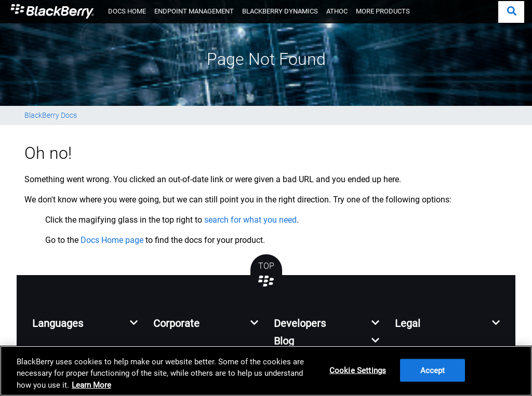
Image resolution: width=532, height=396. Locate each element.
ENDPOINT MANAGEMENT (194, 11)
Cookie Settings (358, 371)
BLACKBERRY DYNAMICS (280, 11)
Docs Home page (112, 240)
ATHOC (337, 11)
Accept (433, 371)
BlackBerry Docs (51, 115)
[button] (511, 12)
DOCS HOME (127, 11)
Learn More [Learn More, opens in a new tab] (91, 385)
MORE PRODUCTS (383, 11)
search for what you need (250, 220)
